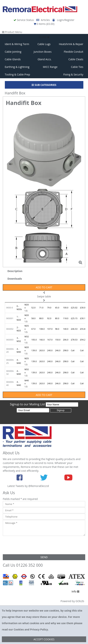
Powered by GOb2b (72, 601)
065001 (10, 318)
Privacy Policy (39, 629)
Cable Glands (13, 59)
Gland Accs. (45, 59)
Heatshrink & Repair (71, 44)
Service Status (24, 20)
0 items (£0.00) (44, 24)
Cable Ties (77, 67)
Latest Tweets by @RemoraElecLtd (28, 486)
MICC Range (50, 67)
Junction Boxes (43, 52)
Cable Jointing (13, 52)
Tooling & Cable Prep (17, 74)
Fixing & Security (73, 74)
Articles (43, 20)
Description (15, 271)
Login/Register (63, 20)
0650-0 (10, 308)
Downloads (15, 279)
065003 (10, 340)
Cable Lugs (44, 44)
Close (44, 37)
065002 (10, 329)
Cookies (19, 629)
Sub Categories (44, 85)
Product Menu (12, 32)
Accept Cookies (44, 639)
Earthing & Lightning (17, 67)
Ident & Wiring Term (17, 44)
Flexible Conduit (74, 52)
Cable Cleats (76, 59)
